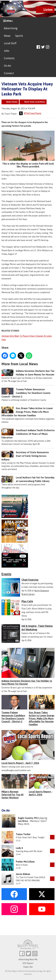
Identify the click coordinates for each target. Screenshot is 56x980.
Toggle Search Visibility (53, 47)
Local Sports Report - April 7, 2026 (20, 763)
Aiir (41, 971)
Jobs (7, 51)
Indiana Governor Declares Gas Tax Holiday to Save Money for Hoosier (27, 682)
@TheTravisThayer (30, 113)
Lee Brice (23, 821)
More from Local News (35, 102)
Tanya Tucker (23, 834)
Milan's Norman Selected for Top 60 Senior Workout (12, 795)
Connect (9, 73)
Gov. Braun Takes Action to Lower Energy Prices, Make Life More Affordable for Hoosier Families (27, 412)
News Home (12, 102)
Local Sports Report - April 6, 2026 (41, 793)
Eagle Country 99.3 (28, 818)
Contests (9, 58)
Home (8, 21)
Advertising (11, 28)
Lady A (19, 848)
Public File (28, 967)
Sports (19, 36)
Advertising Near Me (28, 959)
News (7, 36)
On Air (8, 66)
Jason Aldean (23, 874)
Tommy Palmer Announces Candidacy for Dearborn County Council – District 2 (26, 393)
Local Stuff (10, 43)
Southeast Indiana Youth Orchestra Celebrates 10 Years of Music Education (28, 434)
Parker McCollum (25, 862)
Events (6, 574)
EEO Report (28, 963)
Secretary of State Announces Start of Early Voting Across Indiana (25, 456)
